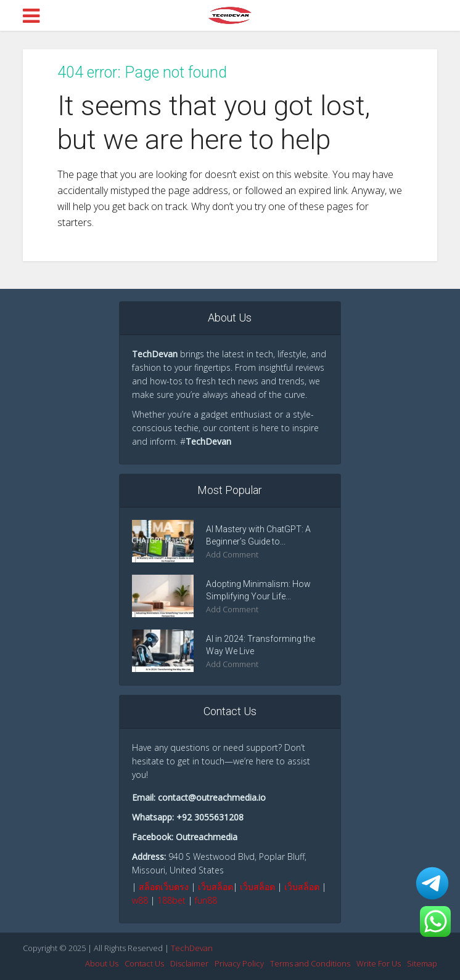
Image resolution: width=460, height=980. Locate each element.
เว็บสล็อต (216, 887)
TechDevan (192, 948)
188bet (171, 900)
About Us (102, 963)
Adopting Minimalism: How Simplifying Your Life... (258, 590)
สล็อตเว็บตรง (164, 887)
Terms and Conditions (310, 963)
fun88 (206, 900)
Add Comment (232, 555)
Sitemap (422, 963)
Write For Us (379, 963)
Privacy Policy (239, 963)
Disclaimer (189, 963)
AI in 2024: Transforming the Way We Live (261, 645)
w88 (140, 900)
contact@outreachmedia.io (212, 797)
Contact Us (144, 963)
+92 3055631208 (210, 817)
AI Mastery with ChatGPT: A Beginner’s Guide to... (258, 535)
